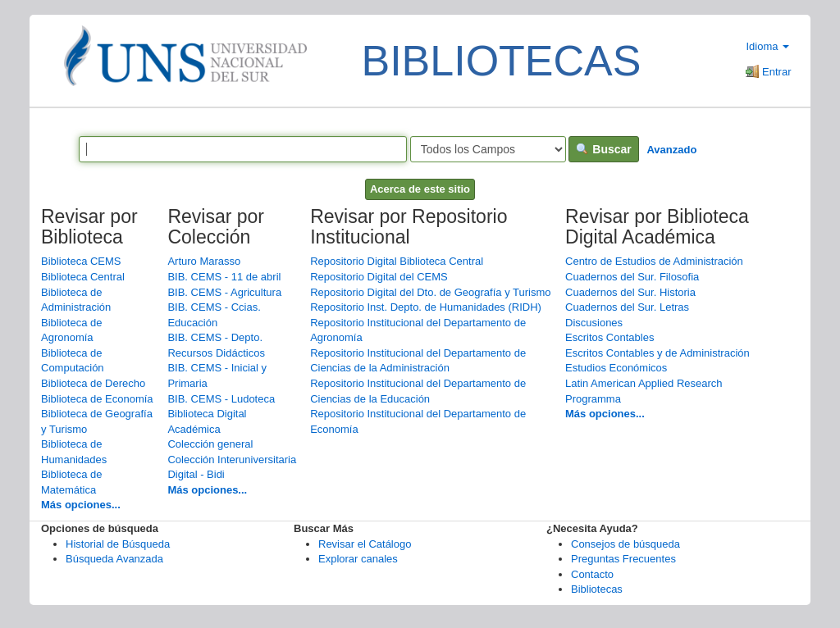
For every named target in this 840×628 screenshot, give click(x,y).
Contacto (592, 574)
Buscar (603, 149)
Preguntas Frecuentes (623, 559)
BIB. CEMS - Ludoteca (221, 399)
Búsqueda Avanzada (114, 559)
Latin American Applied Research (644, 383)
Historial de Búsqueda (118, 544)
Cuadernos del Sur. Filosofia (632, 277)
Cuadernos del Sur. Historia (630, 292)
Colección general (210, 444)
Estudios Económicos (616, 368)
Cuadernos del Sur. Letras (627, 307)
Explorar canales (358, 559)
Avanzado (671, 150)
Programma (593, 399)
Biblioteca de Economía (97, 399)
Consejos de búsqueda (625, 544)
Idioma (767, 46)
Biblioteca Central (83, 277)
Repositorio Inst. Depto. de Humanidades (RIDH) (426, 307)
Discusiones (594, 323)
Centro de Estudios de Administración (654, 261)
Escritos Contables (609, 337)
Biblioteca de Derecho (93, 383)
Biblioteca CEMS (81, 261)
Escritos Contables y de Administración (657, 353)
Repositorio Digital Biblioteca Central (397, 261)
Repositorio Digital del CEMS (379, 277)
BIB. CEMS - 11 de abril (224, 277)
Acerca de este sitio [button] (420, 189)
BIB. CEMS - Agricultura (224, 292)
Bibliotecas (597, 589)
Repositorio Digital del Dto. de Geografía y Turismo (430, 292)
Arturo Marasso (204, 261)
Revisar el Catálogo (365, 544)
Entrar (768, 72)
